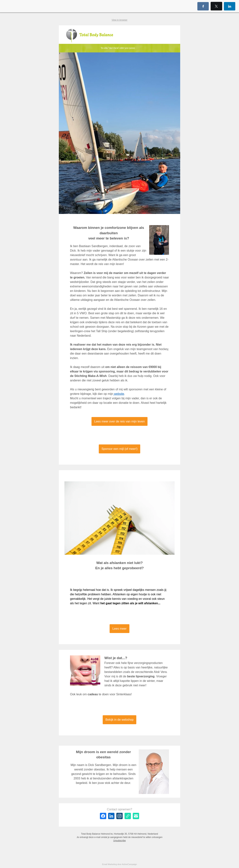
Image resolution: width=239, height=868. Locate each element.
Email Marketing (110, 864)
